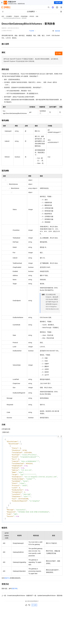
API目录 (32, 16)
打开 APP (58, 3)
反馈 (34, 609)
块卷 (37, 16)
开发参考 (16, 16)
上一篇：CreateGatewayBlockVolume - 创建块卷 (17, 599)
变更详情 (15, 592)
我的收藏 (57, 31)
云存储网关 (9, 16)
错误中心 (7, 582)
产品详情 (32, 31)
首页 (3, 16)
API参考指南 (24, 16)
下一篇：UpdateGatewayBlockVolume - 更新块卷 (47, 599)
